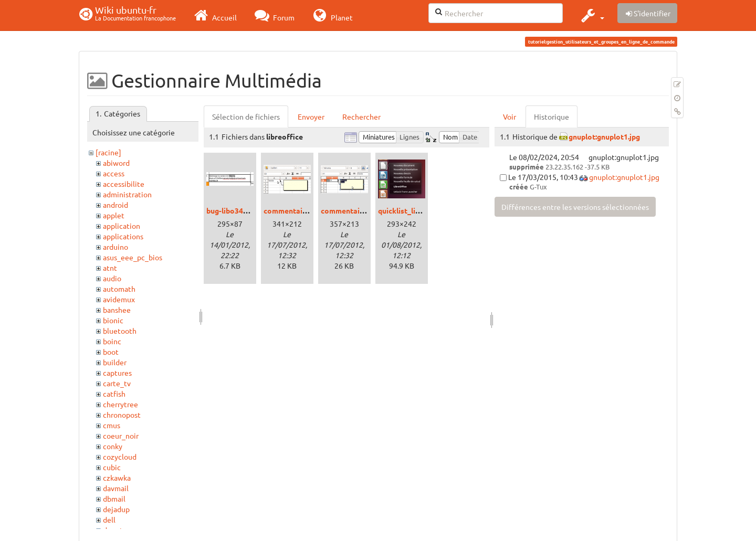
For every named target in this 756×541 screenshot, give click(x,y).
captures (117, 373)
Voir (510, 116)
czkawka (117, 478)
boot (111, 352)
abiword (116, 163)
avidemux (119, 299)
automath (119, 289)
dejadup (116, 509)
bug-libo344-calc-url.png (248, 210)
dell (109, 519)
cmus (112, 425)
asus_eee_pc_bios (133, 257)
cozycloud (120, 457)
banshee (117, 310)
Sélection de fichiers (246, 116)
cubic (112, 467)
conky (113, 446)
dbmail (114, 498)
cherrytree (120, 404)
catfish (114, 394)
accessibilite (124, 184)
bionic (113, 320)
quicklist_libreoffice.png (420, 210)
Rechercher (361, 116)
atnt (110, 268)
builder (115, 362)
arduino (115, 247)
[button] (591, 15)
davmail (116, 488)
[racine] (108, 152)
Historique (552, 116)
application (122, 226)
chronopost (122, 415)
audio (112, 278)
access (114, 173)
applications (123, 236)
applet (114, 215)
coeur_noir (121, 436)
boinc (112, 341)
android (115, 205)
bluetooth (120, 331)
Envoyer (311, 116)
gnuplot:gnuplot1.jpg (604, 136)
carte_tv (117, 383)
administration (127, 194)
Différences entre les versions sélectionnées (575, 207)
